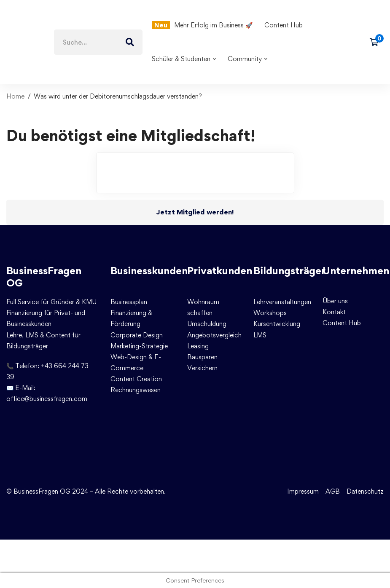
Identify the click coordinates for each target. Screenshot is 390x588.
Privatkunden (220, 271)
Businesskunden (149, 271)
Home (15, 96)
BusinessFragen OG (44, 277)
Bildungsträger (289, 271)
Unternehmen (356, 271)
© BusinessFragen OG (38, 491)
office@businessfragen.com (47, 399)
